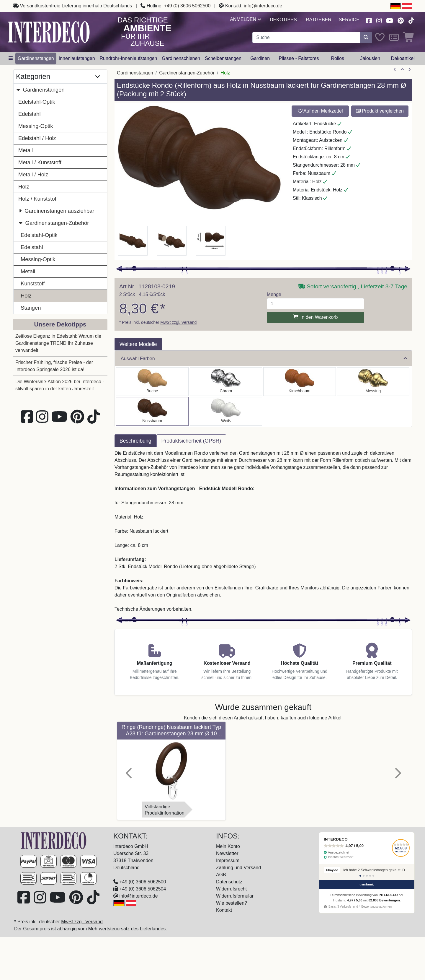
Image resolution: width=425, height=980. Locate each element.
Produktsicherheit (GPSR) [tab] (191, 441)
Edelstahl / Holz (37, 138)
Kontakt (224, 910)
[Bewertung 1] (360, 876)
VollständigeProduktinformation (164, 810)
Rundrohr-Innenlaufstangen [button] (129, 58)
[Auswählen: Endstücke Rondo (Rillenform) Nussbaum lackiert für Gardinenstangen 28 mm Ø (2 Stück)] (152, 411)
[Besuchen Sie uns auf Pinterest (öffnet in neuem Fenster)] (401, 20)
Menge (274, 294)
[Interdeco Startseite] (49, 32)
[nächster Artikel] (409, 70)
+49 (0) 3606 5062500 (187, 6)
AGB (221, 875)
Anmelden (245, 19)
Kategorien (58, 77)
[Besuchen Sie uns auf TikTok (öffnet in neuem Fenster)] (411, 20)
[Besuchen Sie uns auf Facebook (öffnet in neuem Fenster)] (369, 20)
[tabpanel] (263, 531)
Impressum (228, 860)
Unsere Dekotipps (60, 324)
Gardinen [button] (260, 58)
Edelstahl (30, 114)
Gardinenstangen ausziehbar (56, 211)
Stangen (31, 308)
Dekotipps (283, 20)
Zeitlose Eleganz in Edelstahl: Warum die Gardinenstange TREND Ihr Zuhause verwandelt (58, 343)
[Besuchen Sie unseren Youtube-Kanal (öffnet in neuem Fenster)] (390, 20)
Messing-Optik (36, 126)
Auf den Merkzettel (320, 111)
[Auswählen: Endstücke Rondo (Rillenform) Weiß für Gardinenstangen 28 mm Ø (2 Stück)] (226, 411)
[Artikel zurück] (395, 70)
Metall (26, 150)
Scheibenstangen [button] (223, 58)
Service (349, 20)
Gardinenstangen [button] (36, 58)
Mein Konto (228, 846)
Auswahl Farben (264, 359)
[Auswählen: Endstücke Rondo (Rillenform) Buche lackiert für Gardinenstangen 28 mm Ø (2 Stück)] (152, 382)
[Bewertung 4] (370, 876)
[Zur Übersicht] (402, 70)
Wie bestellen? (232, 903)
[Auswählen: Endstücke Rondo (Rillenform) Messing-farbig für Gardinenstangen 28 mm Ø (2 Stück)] (373, 382)
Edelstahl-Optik (37, 102)
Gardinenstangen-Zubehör (54, 223)
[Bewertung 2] (364, 876)
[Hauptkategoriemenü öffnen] (11, 58)
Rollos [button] (337, 58)
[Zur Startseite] (54, 840)
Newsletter (227, 853)
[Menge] (316, 304)
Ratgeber (319, 20)
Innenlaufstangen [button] (77, 58)
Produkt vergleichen (380, 111)
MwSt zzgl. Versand (178, 322)
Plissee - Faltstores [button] (299, 58)
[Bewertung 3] (367, 876)
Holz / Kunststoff (38, 199)
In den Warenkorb (315, 317)
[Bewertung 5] (373, 876)
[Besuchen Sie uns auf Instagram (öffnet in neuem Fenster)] (379, 20)
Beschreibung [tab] (135, 441)
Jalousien (370, 58)
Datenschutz (229, 882)
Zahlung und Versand (238, 868)
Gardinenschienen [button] (181, 58)
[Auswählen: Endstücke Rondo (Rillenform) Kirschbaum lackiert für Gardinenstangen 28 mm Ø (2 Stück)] (300, 382)
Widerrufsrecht (231, 889)
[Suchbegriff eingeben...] (306, 38)
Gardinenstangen (40, 90)
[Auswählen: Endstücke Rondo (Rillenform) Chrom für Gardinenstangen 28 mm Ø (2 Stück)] (226, 382)
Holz (24, 187)
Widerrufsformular (235, 896)
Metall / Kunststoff (40, 162)
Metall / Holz (33, 174)
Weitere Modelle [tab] (138, 344)
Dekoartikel (403, 58)
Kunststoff (33, 283)
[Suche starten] (366, 38)
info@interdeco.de (263, 6)
